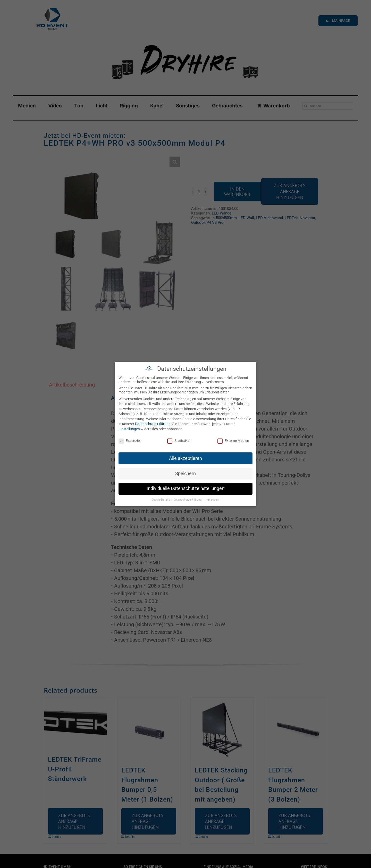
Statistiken (179, 441)
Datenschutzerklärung (153, 424)
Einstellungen (129, 429)
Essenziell (130, 441)
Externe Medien (233, 441)
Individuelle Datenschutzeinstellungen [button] (185, 488)
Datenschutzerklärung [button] (188, 500)
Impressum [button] (212, 500)
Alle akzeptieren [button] (185, 458)
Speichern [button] (185, 474)
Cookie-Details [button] (161, 500)
